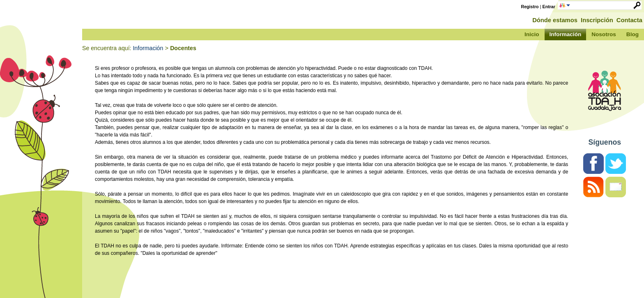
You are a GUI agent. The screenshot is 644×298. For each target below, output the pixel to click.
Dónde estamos (555, 20)
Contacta (629, 20)
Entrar (549, 7)
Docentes (183, 48)
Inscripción (597, 20)
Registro (530, 7)
